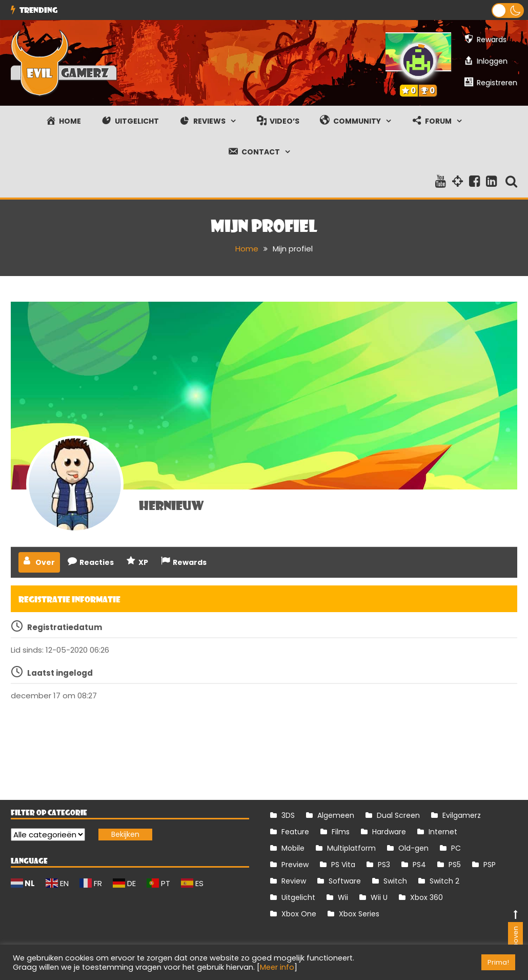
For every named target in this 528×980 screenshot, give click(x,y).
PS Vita (343, 865)
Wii (343, 897)
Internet (443, 832)
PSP (490, 865)
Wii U (379, 897)
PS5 (455, 865)
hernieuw (171, 505)
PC (456, 848)
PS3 (384, 865)
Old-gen (413, 848)
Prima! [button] (498, 962)
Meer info (277, 967)
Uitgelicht (298, 897)
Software (345, 881)
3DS (288, 815)
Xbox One (299, 914)
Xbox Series (359, 914)
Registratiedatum (65, 627)
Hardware (389, 832)
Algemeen (336, 815)
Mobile (293, 848)
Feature (295, 832)
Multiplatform (351, 848)
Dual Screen (398, 815)
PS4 (419, 865)
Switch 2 (444, 881)
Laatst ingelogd (60, 673)
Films (341, 832)
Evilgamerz (462, 815)
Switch (395, 881)
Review (294, 881)
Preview (295, 865)
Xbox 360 (427, 897)
